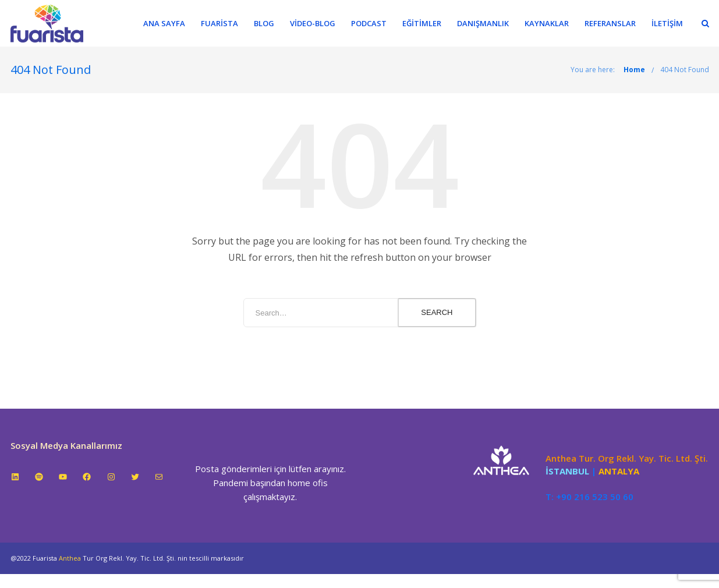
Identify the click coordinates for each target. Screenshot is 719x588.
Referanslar (610, 23)
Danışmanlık (483, 23)
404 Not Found (685, 70)
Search (437, 312)
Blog (264, 23)
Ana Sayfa (164, 23)
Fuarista (219, 23)
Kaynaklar (547, 23)
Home (634, 70)
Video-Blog (313, 23)
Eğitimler (422, 23)
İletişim (667, 23)
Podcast (369, 23)
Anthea (70, 558)
